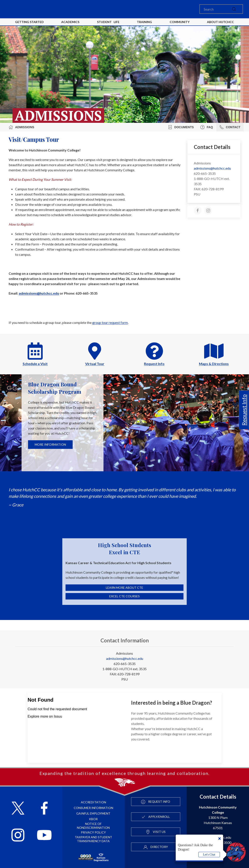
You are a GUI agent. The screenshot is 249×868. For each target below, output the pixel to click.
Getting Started (29, 22)
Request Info (244, 410)
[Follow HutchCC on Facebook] (44, 809)
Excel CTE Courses (124, 596)
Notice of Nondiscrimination (93, 826)
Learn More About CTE (124, 588)
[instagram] (208, 211)
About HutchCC (220, 22)
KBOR (93, 819)
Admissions (21, 127)
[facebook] (198, 211)
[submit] (234, 9)
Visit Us (156, 832)
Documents (181, 127)
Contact (230, 127)
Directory (156, 847)
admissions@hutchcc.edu (39, 293)
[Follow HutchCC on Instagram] (18, 836)
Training (144, 22)
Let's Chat (209, 855)
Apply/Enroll (156, 817)
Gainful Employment (93, 813)
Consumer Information (93, 808)
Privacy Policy (93, 832)
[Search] (221, 9)
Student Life (108, 22)
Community (180, 22)
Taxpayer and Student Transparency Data (93, 839)
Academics (70, 22)
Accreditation (93, 802)
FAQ (207, 127)
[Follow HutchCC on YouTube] (44, 836)
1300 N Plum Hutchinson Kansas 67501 (218, 817)
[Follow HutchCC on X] (18, 809)
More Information (50, 444)
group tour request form (110, 322)
